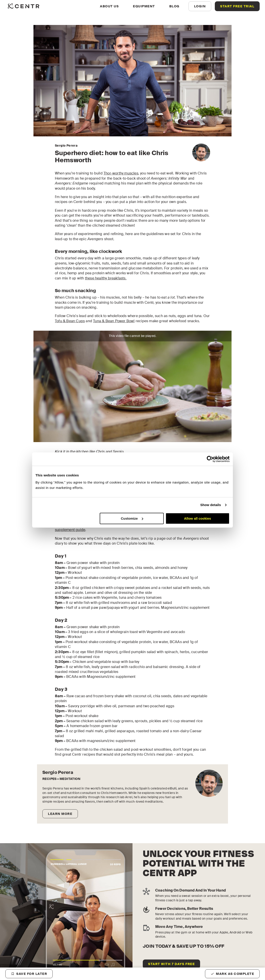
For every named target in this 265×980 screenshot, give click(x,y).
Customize (132, 518)
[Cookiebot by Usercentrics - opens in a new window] (210, 459)
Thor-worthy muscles (121, 173)
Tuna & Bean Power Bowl (114, 321)
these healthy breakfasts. (106, 278)
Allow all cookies (198, 518)
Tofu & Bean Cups (70, 321)
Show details (211, 505)
